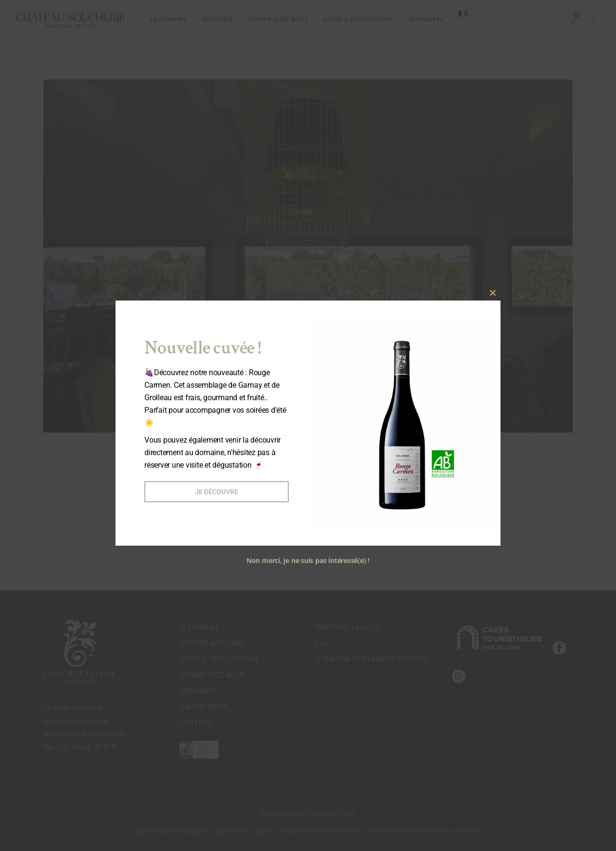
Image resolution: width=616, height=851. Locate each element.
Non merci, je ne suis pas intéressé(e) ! (308, 560)
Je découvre (217, 492)
